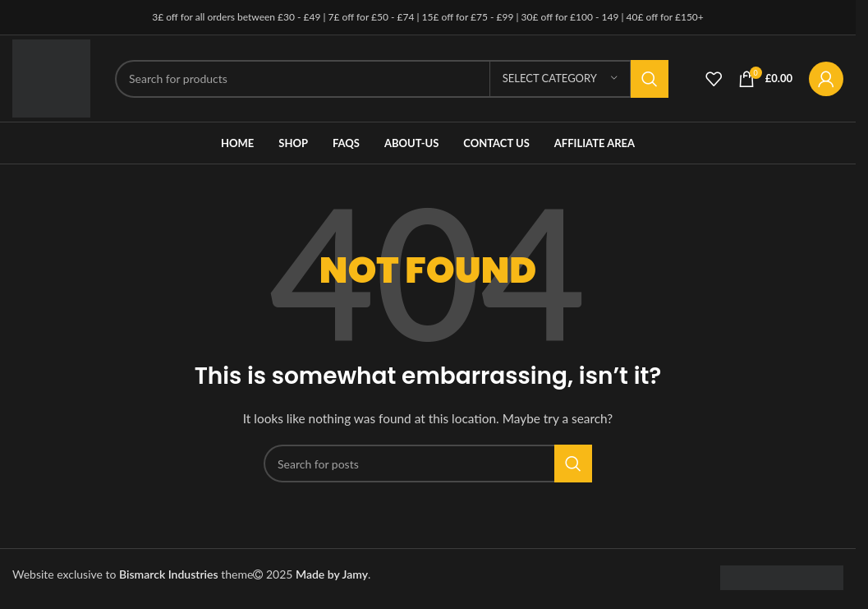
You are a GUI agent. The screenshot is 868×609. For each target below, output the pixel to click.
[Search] (392, 79)
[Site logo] (51, 77)
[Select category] (560, 79)
